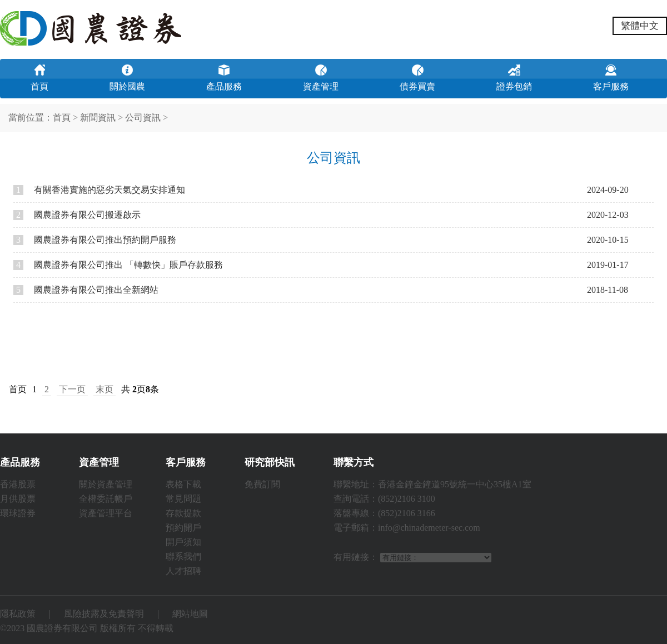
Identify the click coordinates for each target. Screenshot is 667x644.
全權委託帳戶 (106, 499)
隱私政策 (18, 614)
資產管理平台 (106, 513)
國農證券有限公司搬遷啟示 (77, 215)
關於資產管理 (106, 484)
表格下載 (183, 484)
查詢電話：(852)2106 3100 (384, 499)
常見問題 (183, 499)
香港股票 (18, 484)
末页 (104, 389)
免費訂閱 (262, 484)
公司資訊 (143, 118)
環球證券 (18, 513)
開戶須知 (183, 542)
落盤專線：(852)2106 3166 (384, 513)
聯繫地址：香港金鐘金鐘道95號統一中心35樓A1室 (432, 484)
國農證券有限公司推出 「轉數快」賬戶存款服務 (118, 265)
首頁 (62, 118)
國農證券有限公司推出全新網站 (86, 290)
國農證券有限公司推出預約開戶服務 (95, 240)
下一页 (72, 389)
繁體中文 (640, 26)
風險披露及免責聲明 (104, 614)
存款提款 (183, 513)
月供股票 (18, 499)
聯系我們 (183, 556)
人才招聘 (183, 571)
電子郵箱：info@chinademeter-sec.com (407, 528)
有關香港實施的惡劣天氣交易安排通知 (99, 190)
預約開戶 (183, 528)
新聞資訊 (98, 118)
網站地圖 (190, 614)
